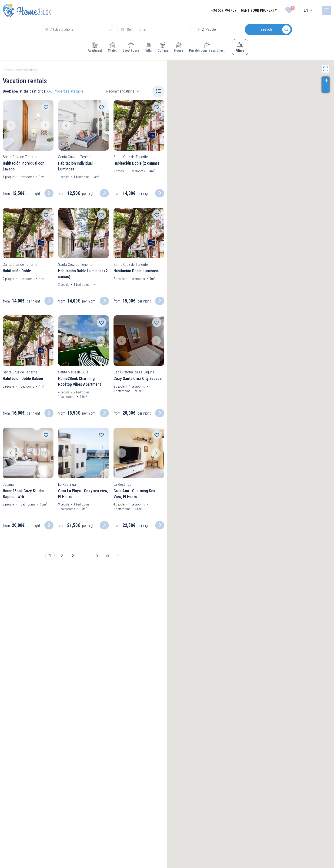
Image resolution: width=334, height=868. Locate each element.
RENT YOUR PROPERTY (259, 10)
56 (107, 555)
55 (96, 555)
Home (7, 70)
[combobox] (308, 10)
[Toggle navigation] (327, 10)
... (85, 555)
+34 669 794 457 (224, 10)
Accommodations (25, 70)
